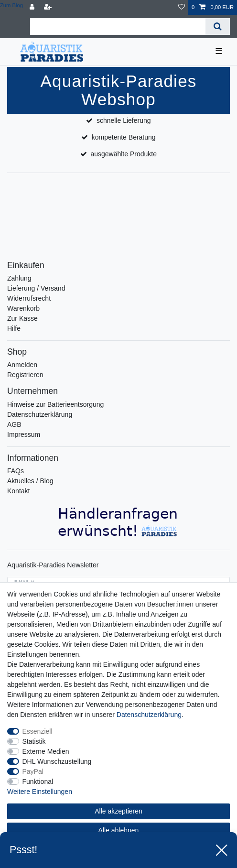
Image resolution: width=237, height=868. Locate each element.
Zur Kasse (22, 318)
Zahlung (19, 278)
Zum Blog (11, 5)
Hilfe (14, 328)
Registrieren (25, 375)
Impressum (24, 434)
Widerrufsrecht (29, 298)
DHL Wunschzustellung (57, 761)
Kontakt (18, 491)
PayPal (33, 771)
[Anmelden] (33, 7)
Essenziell (38, 731)
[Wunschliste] (182, 7)
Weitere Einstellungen (40, 792)
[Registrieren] (49, 7)
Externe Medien (46, 751)
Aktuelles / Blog (30, 481)
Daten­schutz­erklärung (149, 715)
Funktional (38, 781)
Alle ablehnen (119, 830)
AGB (14, 424)
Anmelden (22, 365)
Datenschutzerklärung (40, 414)
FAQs (16, 471)
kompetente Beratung (124, 137)
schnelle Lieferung (124, 120)
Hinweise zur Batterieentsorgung (55, 404)
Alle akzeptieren (118, 811)
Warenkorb (23, 308)
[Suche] (218, 27)
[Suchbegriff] (118, 27)
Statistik (34, 741)
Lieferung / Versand (36, 288)
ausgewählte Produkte (124, 154)
